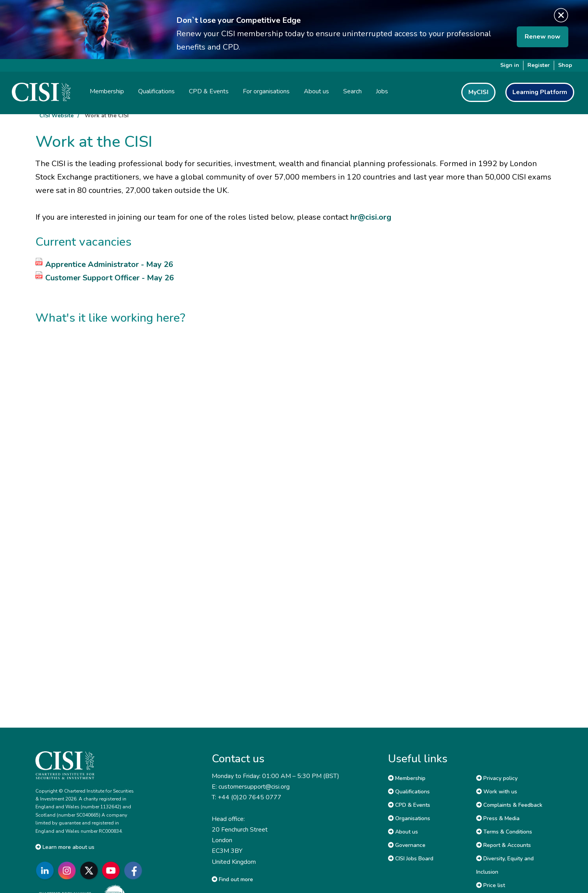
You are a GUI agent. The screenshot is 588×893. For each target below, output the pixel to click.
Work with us (497, 792)
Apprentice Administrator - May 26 (109, 264)
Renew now (543, 37)
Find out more (232, 879)
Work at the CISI (107, 116)
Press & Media (498, 818)
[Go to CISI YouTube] (113, 871)
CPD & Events (409, 805)
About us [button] (316, 91)
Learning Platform (540, 92)
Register (539, 65)
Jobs (382, 91)
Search (352, 91)
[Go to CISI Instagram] (68, 871)
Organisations (409, 818)
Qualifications (409, 792)
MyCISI (478, 92)
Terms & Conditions (504, 832)
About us (403, 832)
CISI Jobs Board (411, 859)
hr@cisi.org (371, 217)
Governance (407, 845)
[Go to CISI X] (91, 871)
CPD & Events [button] (209, 91)
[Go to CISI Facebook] (135, 871)
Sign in (510, 65)
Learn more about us (65, 847)
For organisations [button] (266, 91)
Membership (407, 778)
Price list (491, 885)
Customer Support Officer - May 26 (110, 278)
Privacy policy (497, 778)
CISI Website (56, 116)
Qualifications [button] (156, 91)
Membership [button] (107, 91)
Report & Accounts (504, 845)
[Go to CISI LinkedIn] (46, 871)
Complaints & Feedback (509, 805)
